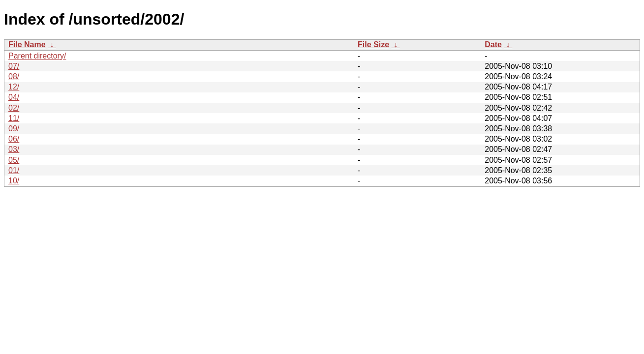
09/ (14, 129)
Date (493, 44)
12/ (14, 87)
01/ (14, 170)
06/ (14, 139)
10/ (14, 181)
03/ (14, 149)
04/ (14, 97)
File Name (27, 44)
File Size (373, 44)
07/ (14, 66)
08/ (14, 76)
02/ (14, 108)
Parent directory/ (37, 56)
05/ (14, 160)
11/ (14, 118)
